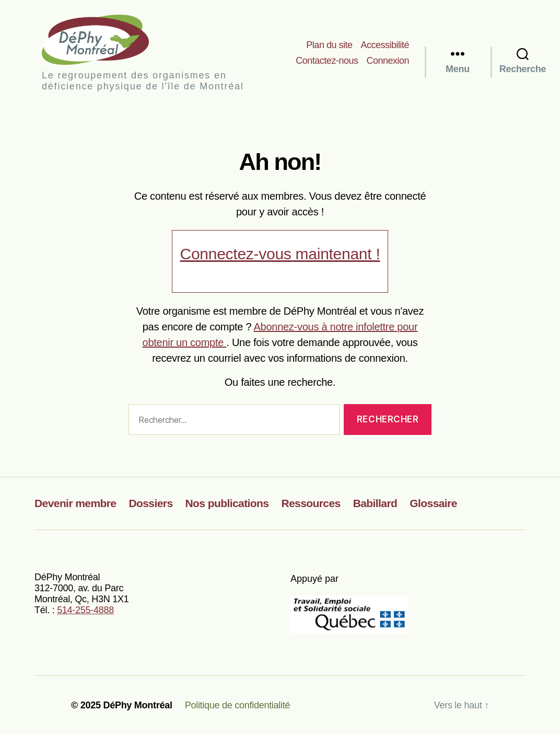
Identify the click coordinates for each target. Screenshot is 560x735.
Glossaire (433, 503)
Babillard (375, 503)
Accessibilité (385, 45)
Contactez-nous (327, 61)
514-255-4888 (85, 610)
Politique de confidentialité (238, 705)
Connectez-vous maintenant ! (280, 254)
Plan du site (329, 45)
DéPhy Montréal (104, 39)
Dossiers (150, 503)
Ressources (311, 503)
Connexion (388, 61)
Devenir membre (75, 503)
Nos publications (227, 503)
